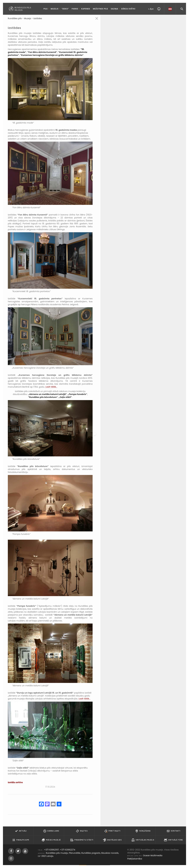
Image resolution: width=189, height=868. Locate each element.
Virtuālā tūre (173, 840)
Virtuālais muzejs (143, 840)
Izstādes (38, 18)
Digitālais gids (112, 840)
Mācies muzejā (51, 840)
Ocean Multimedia (153, 855)
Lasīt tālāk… (51, 387)
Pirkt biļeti (112, 831)
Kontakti (173, 831)
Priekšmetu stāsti (82, 840)
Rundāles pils (15, 18)
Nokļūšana (143, 831)
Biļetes (82, 831)
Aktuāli (21, 831)
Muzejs (28, 18)
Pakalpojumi (21, 840)
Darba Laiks (51, 831)
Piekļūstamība (135, 859)
